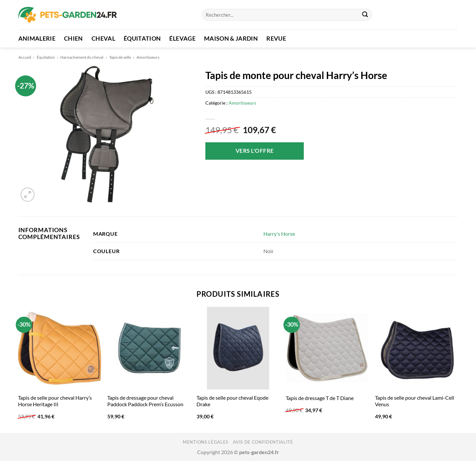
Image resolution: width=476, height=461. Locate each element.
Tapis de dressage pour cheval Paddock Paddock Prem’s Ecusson (145, 401)
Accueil (25, 57)
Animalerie (37, 39)
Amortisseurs (148, 57)
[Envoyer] (365, 15)
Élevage (182, 39)
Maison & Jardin (231, 39)
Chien (73, 39)
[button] (28, 195)
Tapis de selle (120, 57)
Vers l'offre (255, 151)
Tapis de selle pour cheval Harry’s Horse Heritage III (55, 401)
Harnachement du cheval (82, 57)
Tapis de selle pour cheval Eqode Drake (232, 401)
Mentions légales (206, 442)
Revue (276, 39)
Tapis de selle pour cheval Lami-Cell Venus (414, 401)
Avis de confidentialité (263, 442)
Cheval (103, 39)
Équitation (142, 39)
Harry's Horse (279, 234)
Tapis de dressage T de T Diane (320, 398)
